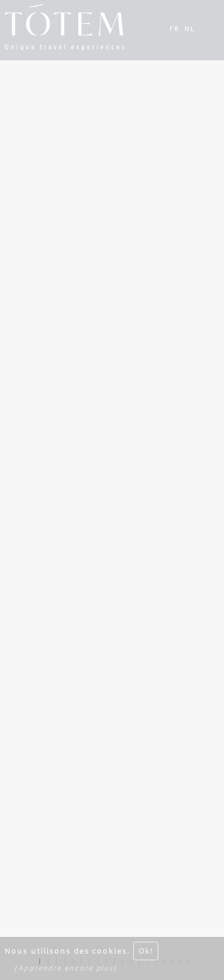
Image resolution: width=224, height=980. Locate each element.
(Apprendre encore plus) (66, 969)
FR (175, 29)
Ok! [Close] (146, 952)
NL (190, 29)
